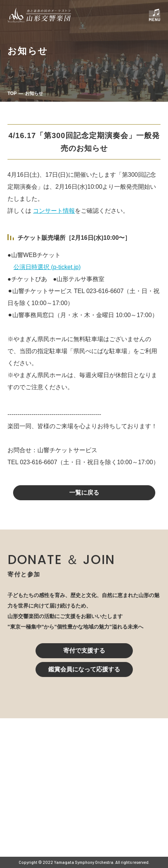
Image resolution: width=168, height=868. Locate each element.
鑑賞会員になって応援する (84, 669)
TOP (12, 93)
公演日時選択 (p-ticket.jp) (47, 267)
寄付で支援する (84, 651)
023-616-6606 (53, 798)
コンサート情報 (54, 211)
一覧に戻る (84, 493)
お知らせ (34, 93)
